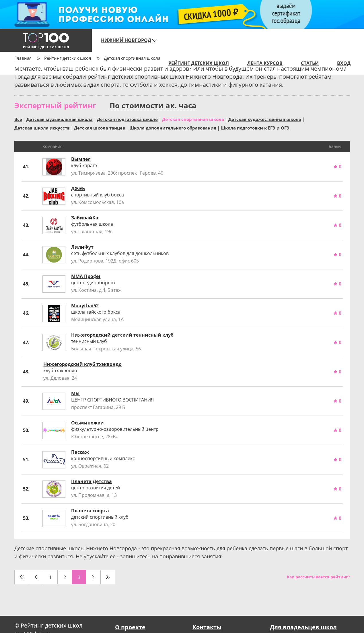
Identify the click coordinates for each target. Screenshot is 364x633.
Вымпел (81, 159)
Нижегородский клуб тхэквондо (82, 364)
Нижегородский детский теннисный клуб (122, 335)
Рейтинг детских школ (68, 58)
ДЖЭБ (78, 188)
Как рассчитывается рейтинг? (318, 577)
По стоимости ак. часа (153, 106)
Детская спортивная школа (193, 119)
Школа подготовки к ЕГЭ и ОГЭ (255, 128)
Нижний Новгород (129, 40)
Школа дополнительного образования (173, 128)
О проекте (130, 627)
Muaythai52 (85, 306)
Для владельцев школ (303, 627)
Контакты (207, 627)
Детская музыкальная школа (60, 119)
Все (18, 119)
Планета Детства (92, 481)
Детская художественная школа (265, 119)
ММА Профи (86, 276)
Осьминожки (87, 423)
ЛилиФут (82, 247)
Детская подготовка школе (127, 119)
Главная (23, 58)
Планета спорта (90, 511)
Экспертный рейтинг (55, 105)
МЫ (75, 393)
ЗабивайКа (85, 218)
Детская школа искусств (42, 128)
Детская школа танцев (100, 128)
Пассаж (80, 452)
